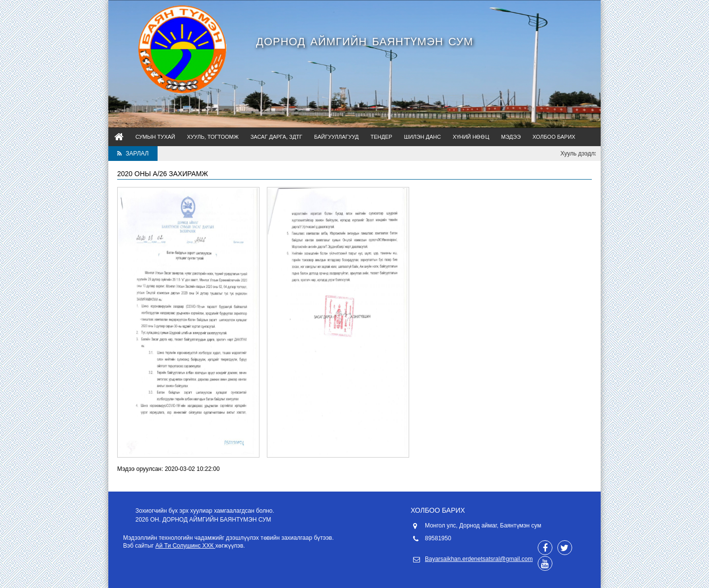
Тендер (381, 137)
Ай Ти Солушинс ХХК (186, 546)
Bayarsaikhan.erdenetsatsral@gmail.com (479, 559)
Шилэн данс (423, 137)
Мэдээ (511, 137)
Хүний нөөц (471, 137)
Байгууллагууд (336, 137)
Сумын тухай (155, 137)
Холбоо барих (554, 137)
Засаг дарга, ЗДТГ (276, 137)
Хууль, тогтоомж (213, 137)
